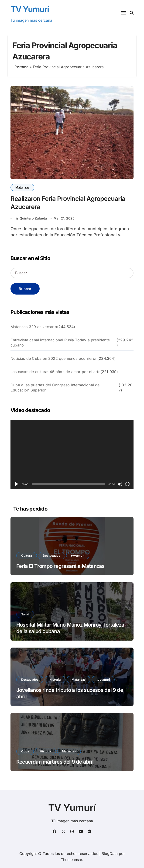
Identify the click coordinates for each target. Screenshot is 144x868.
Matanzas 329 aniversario (34, 327)
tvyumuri (78, 556)
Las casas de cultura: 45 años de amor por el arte (55, 372)
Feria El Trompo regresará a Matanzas (60, 566)
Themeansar (71, 860)
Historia (55, 679)
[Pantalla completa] (127, 484)
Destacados (51, 556)
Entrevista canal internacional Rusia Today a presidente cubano (60, 343)
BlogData (110, 854)
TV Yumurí (30, 9)
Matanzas (22, 187)
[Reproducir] (17, 484)
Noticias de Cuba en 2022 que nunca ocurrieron (54, 358)
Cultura (27, 556)
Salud (25, 614)
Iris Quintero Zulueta (30, 218)
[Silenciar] (120, 484)
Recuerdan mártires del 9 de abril (55, 762)
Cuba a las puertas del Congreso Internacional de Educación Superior (55, 388)
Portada (22, 67)
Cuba (25, 751)
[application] (72, 454)
